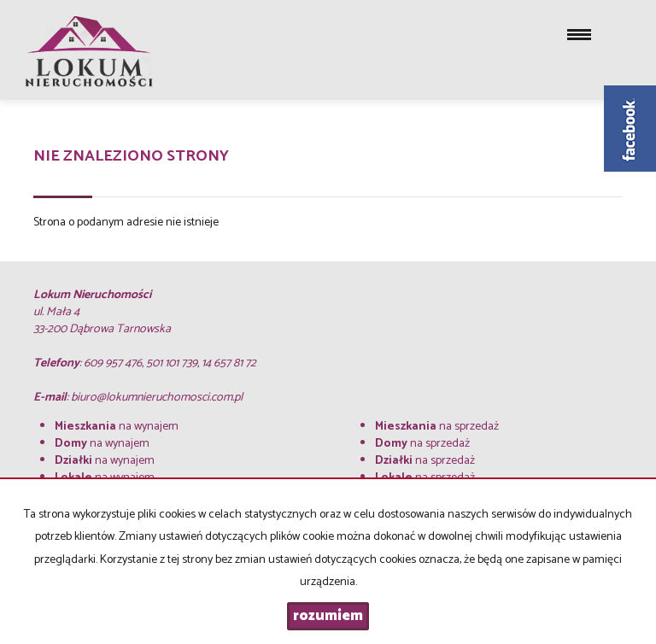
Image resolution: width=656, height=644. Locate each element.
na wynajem (117, 427)
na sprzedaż (437, 427)
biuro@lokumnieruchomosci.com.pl (157, 398)
